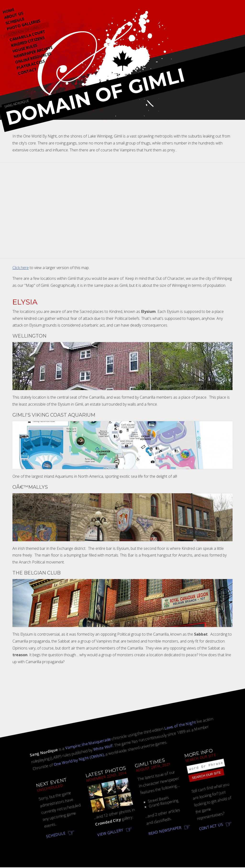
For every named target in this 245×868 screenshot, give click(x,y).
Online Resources (33, 58)
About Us (14, 15)
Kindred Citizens (28, 41)
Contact (27, 71)
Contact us (211, 828)
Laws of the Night (180, 725)
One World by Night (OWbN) (79, 759)
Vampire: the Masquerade (88, 744)
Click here (21, 268)
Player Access (31, 65)
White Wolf (103, 747)
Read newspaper (165, 831)
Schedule (15, 21)
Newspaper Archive (33, 52)
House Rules (25, 48)
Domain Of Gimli (25, 30)
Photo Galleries (24, 25)
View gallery (110, 832)
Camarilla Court (28, 36)
